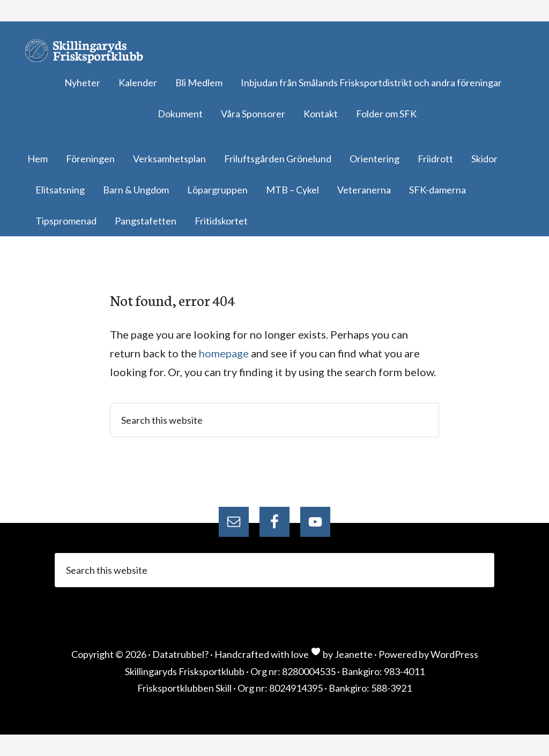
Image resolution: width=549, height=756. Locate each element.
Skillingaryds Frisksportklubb (88, 51)
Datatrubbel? (180, 654)
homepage (224, 353)
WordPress (454, 654)
